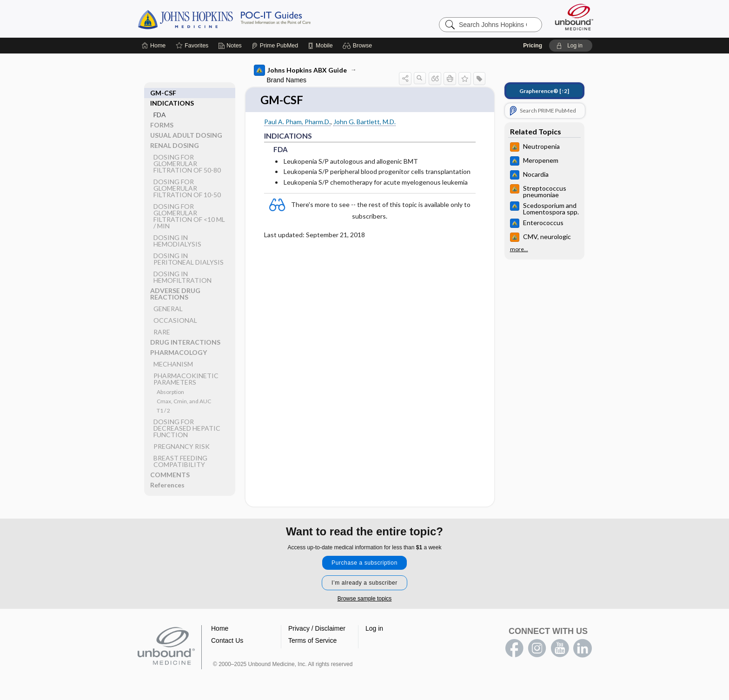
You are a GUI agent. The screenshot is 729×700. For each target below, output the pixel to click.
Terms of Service (312, 641)
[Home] (154, 46)
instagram (537, 649)
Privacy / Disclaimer (317, 629)
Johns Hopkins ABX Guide (300, 70)
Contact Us (227, 641)
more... (519, 249)
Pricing (533, 46)
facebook (514, 649)
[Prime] (275, 46)
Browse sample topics (365, 599)
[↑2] (544, 91)
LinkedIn (583, 649)
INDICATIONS (172, 93)
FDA (160, 104)
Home (220, 629)
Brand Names (287, 80)
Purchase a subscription (364, 563)
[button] (359, 46)
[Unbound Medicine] (574, 17)
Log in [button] (374, 629)
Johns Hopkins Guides (253, 19)
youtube (560, 649)
